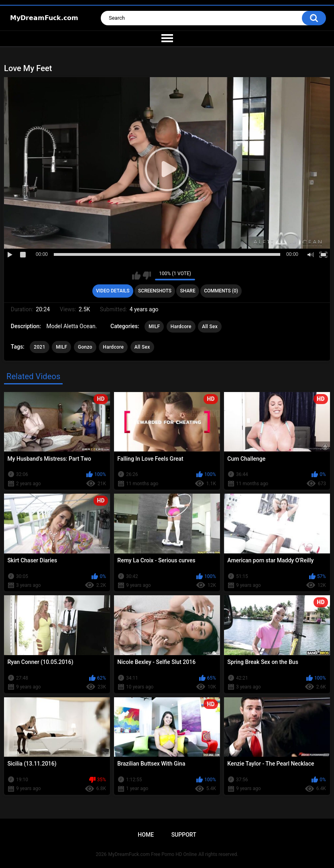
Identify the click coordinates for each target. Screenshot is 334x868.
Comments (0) (221, 291)
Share (188, 291)
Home (146, 835)
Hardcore (181, 327)
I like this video (136, 276)
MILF (154, 327)
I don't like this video (147, 276)
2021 (39, 347)
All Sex (210, 327)
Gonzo (85, 347)
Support (184, 835)
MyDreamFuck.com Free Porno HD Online (153, 854)
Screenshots (155, 291)
